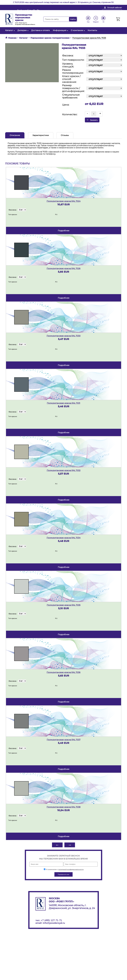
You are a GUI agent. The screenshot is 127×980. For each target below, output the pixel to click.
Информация (60, 30)
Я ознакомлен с (64, 869)
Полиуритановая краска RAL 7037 (64, 740)
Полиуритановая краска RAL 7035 (64, 605)
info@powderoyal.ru (63, 11)
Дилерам (23, 30)
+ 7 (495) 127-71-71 (89, 11)
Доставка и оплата (40, 30)
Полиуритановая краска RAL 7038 (63, 807)
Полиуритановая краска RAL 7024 (64, 201)
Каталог (10, 30)
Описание (15, 135)
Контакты (92, 30)
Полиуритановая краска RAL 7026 (63, 268)
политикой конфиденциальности (71, 869)
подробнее (64, 231)
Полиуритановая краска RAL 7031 (63, 403)
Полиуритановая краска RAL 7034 (64, 538)
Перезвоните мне (112, 11)
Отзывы (65, 135)
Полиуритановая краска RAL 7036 (63, 672)
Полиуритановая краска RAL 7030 (64, 336)
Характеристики (41, 135)
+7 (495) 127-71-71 (51, 920)
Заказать (92, 120)
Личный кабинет (115, 8)
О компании (78, 30)
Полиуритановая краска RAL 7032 (64, 470)
